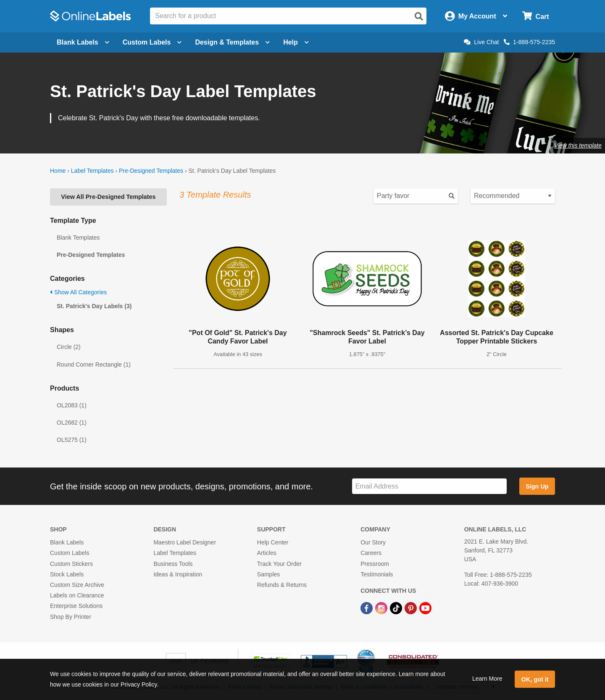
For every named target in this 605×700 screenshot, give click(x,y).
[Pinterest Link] (412, 608)
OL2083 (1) (72, 405)
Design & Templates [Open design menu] (232, 42)
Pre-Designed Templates (151, 171)
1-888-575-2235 (529, 42)
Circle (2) (69, 347)
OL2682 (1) (72, 423)
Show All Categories (78, 292)
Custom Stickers (71, 564)
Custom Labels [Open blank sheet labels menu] (152, 42)
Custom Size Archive (77, 585)
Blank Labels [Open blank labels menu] (83, 42)
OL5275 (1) (72, 440)
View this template (578, 145)
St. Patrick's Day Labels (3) (94, 306)
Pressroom (375, 564)
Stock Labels (67, 574)
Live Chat (481, 42)
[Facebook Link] (367, 608)
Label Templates (92, 171)
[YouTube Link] (425, 608)
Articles (267, 553)
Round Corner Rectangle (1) (94, 365)
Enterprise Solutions (76, 606)
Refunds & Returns (282, 585)
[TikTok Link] (397, 608)
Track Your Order (279, 564)
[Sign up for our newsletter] (429, 486)
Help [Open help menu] (296, 42)
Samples (268, 574)
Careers (371, 553)
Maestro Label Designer (185, 542)
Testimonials (377, 574)
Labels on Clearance (77, 595)
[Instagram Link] (382, 608)
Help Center (273, 542)
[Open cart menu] (535, 16)
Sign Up (537, 486)
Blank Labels (67, 542)
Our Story (373, 542)
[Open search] (419, 16)
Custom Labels (70, 553)
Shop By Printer (71, 617)
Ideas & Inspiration (178, 574)
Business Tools (173, 564)
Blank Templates (78, 238)
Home (58, 171)
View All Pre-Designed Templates (108, 197)
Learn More (487, 679)
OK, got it (535, 679)
